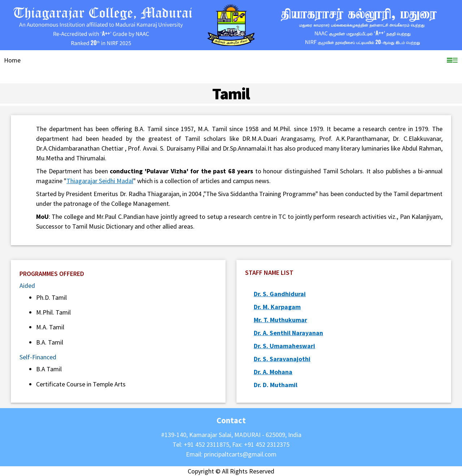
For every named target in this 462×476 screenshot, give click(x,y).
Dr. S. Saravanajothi (282, 359)
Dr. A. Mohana (273, 372)
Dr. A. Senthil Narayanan (288, 333)
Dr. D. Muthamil (276, 385)
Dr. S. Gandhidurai (280, 294)
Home (12, 60)
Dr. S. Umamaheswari (284, 346)
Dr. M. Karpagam (277, 307)
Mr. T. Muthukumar (280, 320)
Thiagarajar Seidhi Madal (100, 181)
